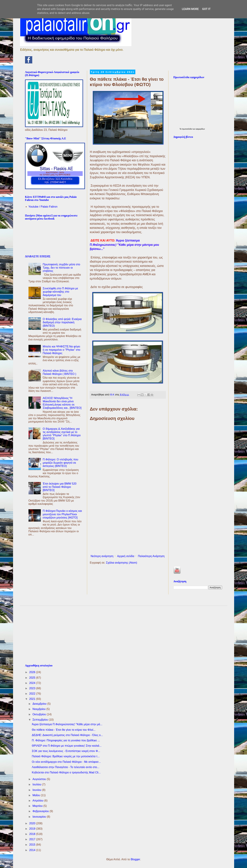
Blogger (135, 859)
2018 (33, 834)
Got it (206, 9)
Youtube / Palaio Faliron (43, 207)
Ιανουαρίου (40, 817)
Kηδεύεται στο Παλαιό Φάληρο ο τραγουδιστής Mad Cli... (66, 772)
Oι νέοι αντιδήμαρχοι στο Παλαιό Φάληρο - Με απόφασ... (66, 762)
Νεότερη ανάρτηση (102, 556)
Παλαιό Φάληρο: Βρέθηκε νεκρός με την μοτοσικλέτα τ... (66, 756)
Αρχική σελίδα (126, 556)
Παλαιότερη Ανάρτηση (151, 556)
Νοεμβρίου (39, 709)
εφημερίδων (200, 129)
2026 (33, 672)
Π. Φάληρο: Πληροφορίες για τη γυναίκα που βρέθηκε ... (66, 740)
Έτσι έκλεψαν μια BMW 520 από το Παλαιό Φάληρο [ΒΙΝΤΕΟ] (60, 487)
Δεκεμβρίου (40, 704)
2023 (33, 688)
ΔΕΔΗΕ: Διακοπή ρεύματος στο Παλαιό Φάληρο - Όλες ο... (67, 735)
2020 (33, 823)
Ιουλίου (37, 784)
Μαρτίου (38, 806)
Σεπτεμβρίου (41, 720)
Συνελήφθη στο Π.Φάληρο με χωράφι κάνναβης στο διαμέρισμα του (60, 292)
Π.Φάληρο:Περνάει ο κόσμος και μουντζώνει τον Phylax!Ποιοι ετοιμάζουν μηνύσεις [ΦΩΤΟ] (62, 514)
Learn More (190, 9)
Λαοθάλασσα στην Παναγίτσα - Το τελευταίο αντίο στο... (65, 767)
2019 (33, 829)
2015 (33, 845)
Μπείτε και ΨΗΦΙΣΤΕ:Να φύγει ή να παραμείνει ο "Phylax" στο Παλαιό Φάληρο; (61, 350)
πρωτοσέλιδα (187, 129)
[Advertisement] (128, 525)
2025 (33, 678)
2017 (33, 839)
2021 (33, 699)
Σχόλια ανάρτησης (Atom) (122, 563)
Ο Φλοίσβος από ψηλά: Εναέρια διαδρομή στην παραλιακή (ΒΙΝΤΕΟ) (62, 322)
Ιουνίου (37, 790)
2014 (33, 850)
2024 (33, 683)
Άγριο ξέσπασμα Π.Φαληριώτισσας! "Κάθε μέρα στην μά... (67, 724)
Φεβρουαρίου (41, 811)
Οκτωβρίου (40, 714)
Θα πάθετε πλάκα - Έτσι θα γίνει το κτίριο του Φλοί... (64, 730)
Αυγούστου (40, 779)
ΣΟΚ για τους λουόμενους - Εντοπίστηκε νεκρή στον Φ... (66, 751)
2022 (33, 694)
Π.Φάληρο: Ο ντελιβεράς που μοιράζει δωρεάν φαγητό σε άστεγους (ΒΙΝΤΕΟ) (60, 463)
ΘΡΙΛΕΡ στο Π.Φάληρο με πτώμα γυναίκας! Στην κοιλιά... (67, 746)
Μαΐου (37, 795)
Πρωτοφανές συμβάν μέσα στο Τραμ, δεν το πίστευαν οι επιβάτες (61, 268)
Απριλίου (38, 801)
